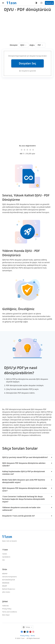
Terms (33, 636)
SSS (3, 560)
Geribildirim (6, 557)
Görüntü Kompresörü (10, 577)
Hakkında (5, 606)
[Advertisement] (29, 27)
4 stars (30, 150)
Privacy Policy (7, 609)
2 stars (25, 150)
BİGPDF (5, 574)
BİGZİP (5, 586)
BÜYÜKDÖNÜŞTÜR (9, 580)
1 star (22, 150)
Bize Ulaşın (6, 615)
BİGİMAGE (6, 583)
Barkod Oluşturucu (9, 589)
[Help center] (41, 3)
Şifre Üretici (6, 592)
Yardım (5, 554)
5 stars (33, 150)
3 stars (27, 150)
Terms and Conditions (10, 612)
